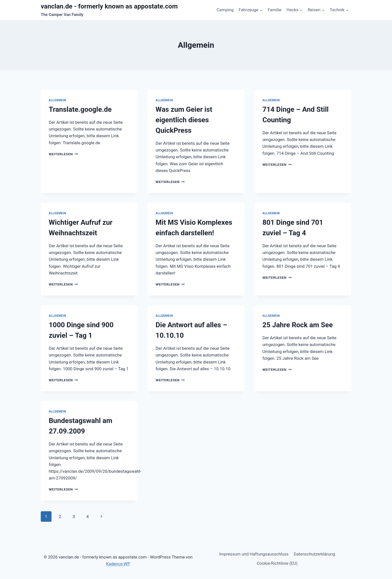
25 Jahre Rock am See (298, 325)
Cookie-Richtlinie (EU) (277, 563)
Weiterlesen (63, 154)
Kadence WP (118, 564)
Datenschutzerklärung (314, 554)
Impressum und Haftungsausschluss (254, 554)
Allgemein (57, 100)
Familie (275, 10)
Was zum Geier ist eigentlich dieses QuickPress (184, 120)
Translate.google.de (80, 109)
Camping (225, 10)
